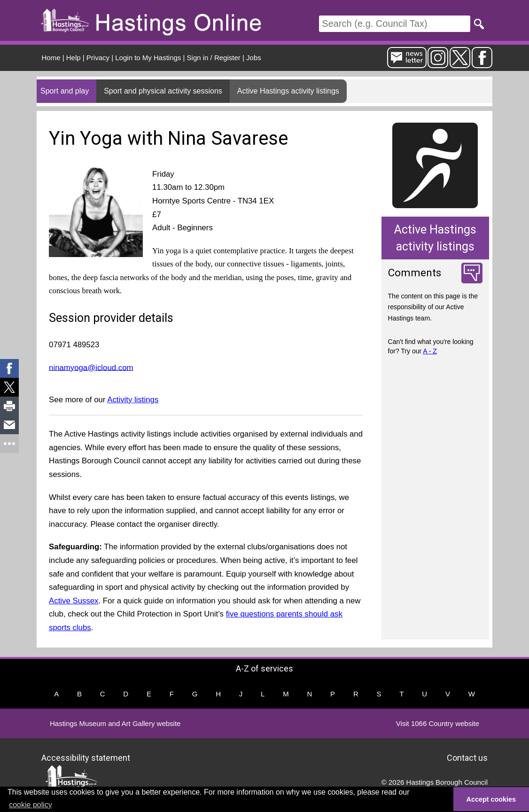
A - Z (430, 351)
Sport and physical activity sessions (163, 91)
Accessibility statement (86, 758)
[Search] (395, 24)
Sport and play (65, 91)
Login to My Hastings (148, 58)
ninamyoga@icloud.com (91, 367)
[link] (9, 368)
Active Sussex (74, 601)
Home (51, 58)
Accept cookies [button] (491, 799)
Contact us (467, 758)
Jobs (254, 58)
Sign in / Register (214, 58)
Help (74, 58)
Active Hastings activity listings (288, 91)
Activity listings (133, 400)
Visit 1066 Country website (438, 723)
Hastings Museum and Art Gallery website (115, 723)
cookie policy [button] (31, 805)
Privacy (98, 58)
